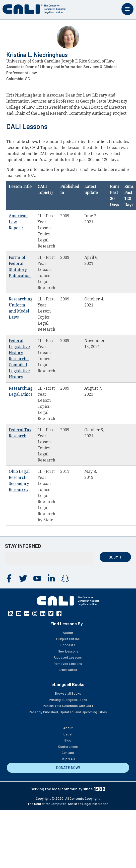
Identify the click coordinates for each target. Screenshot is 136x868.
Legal (68, 734)
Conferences (68, 746)
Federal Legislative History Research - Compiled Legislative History (19, 359)
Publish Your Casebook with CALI (68, 706)
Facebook (9, 578)
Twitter (23, 578)
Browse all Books (68, 693)
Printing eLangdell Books (68, 700)
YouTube (37, 578)
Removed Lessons (68, 663)
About (68, 728)
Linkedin (51, 578)
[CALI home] (34, 9)
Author (68, 632)
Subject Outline (68, 639)
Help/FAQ (68, 759)
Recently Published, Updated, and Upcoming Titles (68, 712)
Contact (68, 752)
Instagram (65, 578)
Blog (68, 740)
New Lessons (68, 651)
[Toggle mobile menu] (127, 9)
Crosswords (68, 670)
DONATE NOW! (68, 767)
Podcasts (68, 645)
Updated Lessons (68, 657)
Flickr (27, 613)
